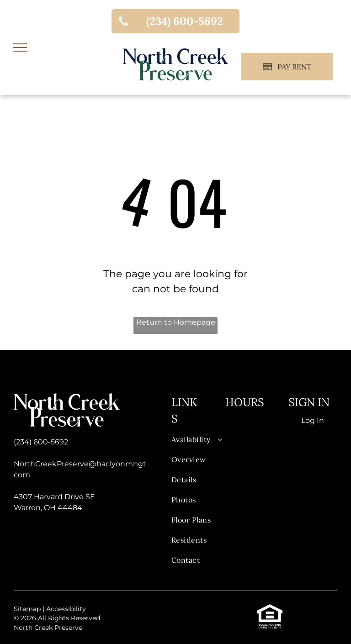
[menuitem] (201, 444)
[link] (175, 21)
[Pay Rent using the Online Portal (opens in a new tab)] (287, 67)
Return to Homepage (176, 322)
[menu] (20, 48)
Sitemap (27, 609)
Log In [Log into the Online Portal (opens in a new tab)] (313, 420)
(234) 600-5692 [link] (41, 442)
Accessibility (66, 609)
